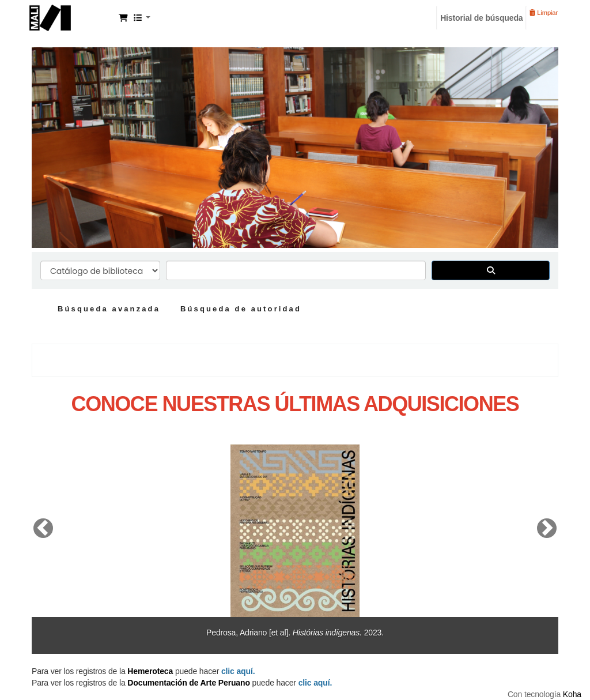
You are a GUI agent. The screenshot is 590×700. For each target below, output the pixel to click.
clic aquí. (315, 683)
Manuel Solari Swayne (73, 16)
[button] (123, 18)
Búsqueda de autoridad (241, 309)
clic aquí (237, 671)
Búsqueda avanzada (109, 309)
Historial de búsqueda (481, 18)
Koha (572, 694)
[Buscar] (491, 270)
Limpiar (544, 13)
